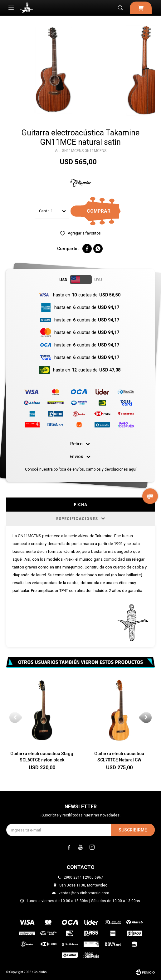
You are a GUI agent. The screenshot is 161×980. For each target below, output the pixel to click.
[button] (146, 717)
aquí (133, 469)
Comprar (99, 211)
